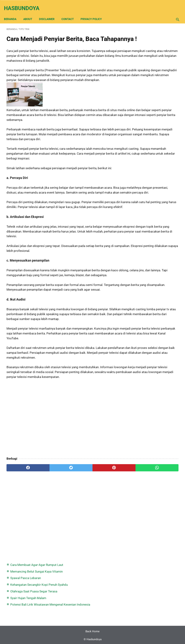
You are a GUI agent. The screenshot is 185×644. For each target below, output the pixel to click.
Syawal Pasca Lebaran (153, 51)
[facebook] (21, 541)
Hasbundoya (24, 4)
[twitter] (50, 541)
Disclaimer (49, 13)
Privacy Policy (94, 13)
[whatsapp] (107, 541)
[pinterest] (78, 541)
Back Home (92, 630)
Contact (70, 13)
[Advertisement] (64, 492)
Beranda (13, 13)
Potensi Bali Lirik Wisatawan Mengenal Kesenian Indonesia (157, 92)
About (30, 13)
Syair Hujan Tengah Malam (156, 80)
